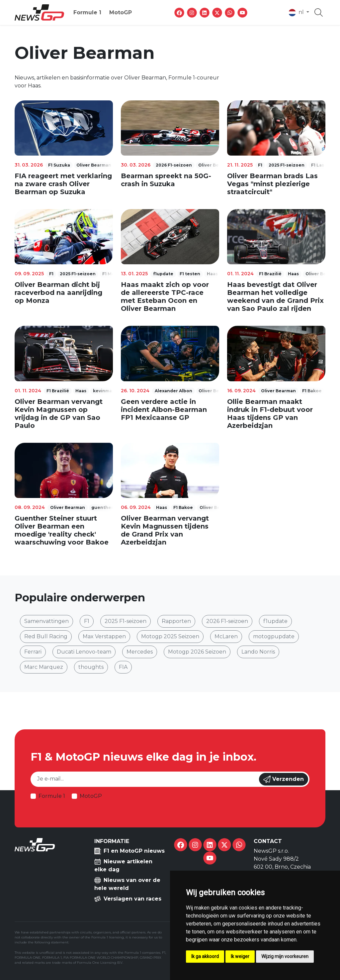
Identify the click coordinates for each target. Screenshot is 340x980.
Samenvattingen (46, 621)
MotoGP (121, 12)
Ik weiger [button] (240, 956)
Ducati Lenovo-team (84, 652)
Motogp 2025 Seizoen (170, 636)
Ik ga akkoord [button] (205, 956)
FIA (123, 667)
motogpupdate (274, 636)
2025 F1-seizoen (126, 621)
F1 (87, 621)
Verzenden (284, 779)
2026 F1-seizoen (227, 621)
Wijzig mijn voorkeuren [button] (285, 956)
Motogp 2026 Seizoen (197, 652)
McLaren (226, 636)
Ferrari (33, 652)
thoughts (91, 667)
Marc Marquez (44, 667)
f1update (275, 621)
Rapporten (176, 621)
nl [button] (297, 13)
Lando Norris (258, 652)
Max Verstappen (104, 636)
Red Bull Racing (46, 636)
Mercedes (140, 652)
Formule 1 (87, 12)
